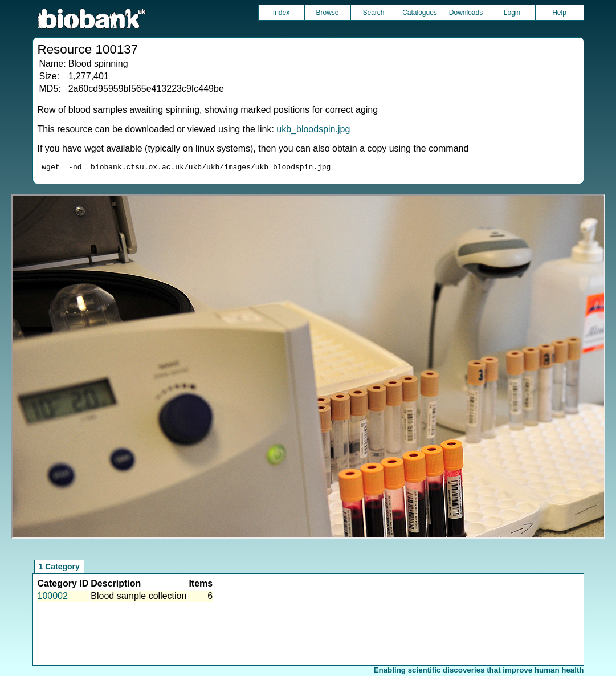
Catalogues (420, 13)
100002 (53, 598)
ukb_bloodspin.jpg (313, 129)
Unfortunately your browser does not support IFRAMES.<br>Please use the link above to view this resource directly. (308, 368)
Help (559, 13)
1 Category (59, 568)
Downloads (466, 13)
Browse (327, 13)
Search (373, 13)
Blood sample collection (138, 598)
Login (512, 13)
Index (281, 13)
